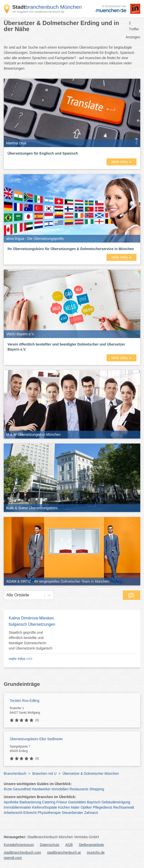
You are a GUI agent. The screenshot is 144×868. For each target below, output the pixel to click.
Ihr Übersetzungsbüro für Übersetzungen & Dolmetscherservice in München (71, 249)
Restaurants (79, 789)
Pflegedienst (102, 807)
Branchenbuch (15, 774)
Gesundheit (22, 789)
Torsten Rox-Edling (24, 701)
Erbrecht (30, 813)
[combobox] (6, 595)
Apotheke (11, 802)
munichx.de (96, 852)
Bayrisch (94, 802)
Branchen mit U (44, 774)
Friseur (62, 802)
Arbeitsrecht (13, 813)
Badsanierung (30, 802)
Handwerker (41, 789)
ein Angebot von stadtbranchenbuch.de (38, 12)
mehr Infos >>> (21, 659)
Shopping (97, 789)
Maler (75, 807)
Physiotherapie (49, 813)
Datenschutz (50, 845)
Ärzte (8, 789)
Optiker (86, 807)
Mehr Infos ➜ (121, 162)
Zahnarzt (91, 813)
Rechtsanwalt (123, 807)
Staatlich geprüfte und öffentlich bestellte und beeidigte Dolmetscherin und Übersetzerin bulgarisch (30, 640)
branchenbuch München (47, 7)
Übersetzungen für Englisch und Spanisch (43, 153)
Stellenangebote (91, 845)
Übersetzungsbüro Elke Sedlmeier (36, 739)
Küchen (64, 807)
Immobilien (60, 789)
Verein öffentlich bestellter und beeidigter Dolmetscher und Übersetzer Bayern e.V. (66, 347)
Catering (49, 802)
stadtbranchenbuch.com (22, 852)
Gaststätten (77, 802)
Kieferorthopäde (45, 807)
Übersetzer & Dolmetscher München (91, 774)
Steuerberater (72, 813)
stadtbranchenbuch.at (64, 852)
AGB (69, 845)
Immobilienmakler (17, 807)
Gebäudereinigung (116, 802)
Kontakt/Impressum (19, 845)
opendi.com (13, 858)
